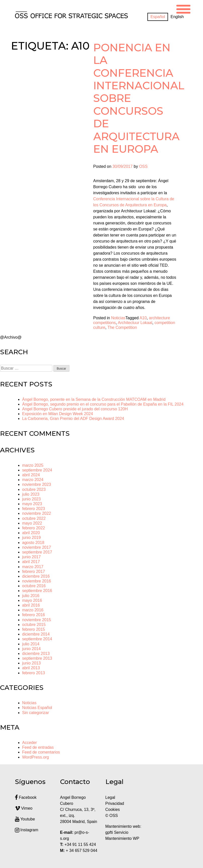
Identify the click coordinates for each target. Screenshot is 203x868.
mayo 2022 (32, 523)
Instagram (27, 830)
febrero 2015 (34, 629)
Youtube (25, 819)
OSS (143, 166)
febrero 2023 (34, 509)
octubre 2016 (34, 586)
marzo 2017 (33, 567)
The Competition (122, 327)
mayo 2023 (32, 504)
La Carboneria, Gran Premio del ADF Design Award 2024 (73, 419)
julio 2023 (31, 494)
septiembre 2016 (37, 591)
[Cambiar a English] (177, 17)
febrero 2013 (34, 673)
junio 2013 (31, 663)
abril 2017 (31, 562)
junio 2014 (31, 649)
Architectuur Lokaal (135, 323)
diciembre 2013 (36, 654)
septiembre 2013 (37, 658)
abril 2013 (31, 668)
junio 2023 (31, 499)
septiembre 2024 (37, 470)
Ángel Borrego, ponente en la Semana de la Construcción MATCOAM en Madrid (94, 399)
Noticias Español (37, 708)
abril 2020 (31, 533)
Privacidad (115, 803)
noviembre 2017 (37, 547)
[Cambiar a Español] (158, 17)
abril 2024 (31, 475)
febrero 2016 (34, 615)
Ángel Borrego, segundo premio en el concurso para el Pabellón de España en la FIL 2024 (103, 404)
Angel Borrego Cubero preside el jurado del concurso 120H (75, 409)
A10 (143, 318)
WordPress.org (35, 757)
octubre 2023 (34, 489)
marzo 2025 (33, 465)
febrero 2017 (34, 571)
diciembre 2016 (36, 576)
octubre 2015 (34, 625)
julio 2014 (31, 644)
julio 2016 (31, 596)
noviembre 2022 (37, 513)
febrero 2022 (34, 528)
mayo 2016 (32, 600)
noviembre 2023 (37, 484)
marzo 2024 (33, 480)
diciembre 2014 (36, 634)
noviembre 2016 (37, 581)
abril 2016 (31, 605)
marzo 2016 (33, 610)
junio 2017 (31, 557)
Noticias (118, 318)
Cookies (113, 810)
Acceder (30, 743)
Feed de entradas (38, 747)
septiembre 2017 (37, 552)
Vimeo (24, 808)
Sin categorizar (36, 713)
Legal (111, 797)
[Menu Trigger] (183, 8)
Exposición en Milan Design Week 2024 (58, 414)
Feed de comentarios (41, 752)
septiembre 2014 (37, 639)
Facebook (26, 797)
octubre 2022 (34, 518)
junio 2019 (31, 538)
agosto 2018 (33, 543)
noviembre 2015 (37, 620)
